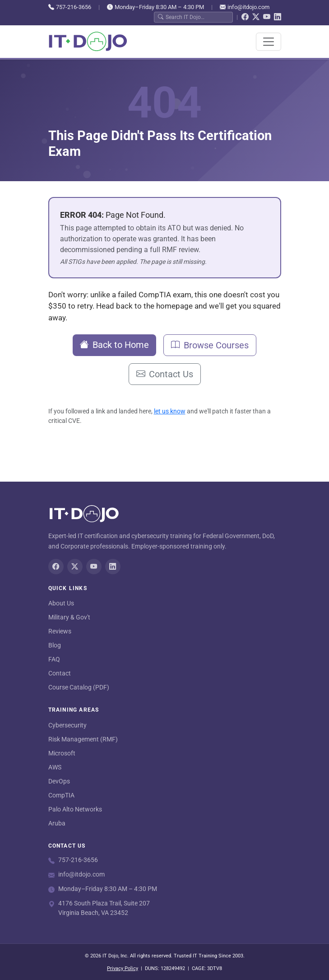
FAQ (54, 659)
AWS (55, 767)
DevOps (59, 781)
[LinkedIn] (278, 17)
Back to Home (114, 345)
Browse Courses (210, 345)
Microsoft (62, 753)
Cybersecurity (67, 725)
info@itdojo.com (245, 7)
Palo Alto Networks (75, 809)
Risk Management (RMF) (83, 739)
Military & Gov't (69, 617)
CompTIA (61, 795)
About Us (61, 603)
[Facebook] (245, 17)
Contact (60, 673)
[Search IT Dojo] (197, 17)
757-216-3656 (70, 7)
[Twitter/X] (256, 17)
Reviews (60, 631)
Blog (55, 645)
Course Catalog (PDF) (79, 687)
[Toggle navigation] (269, 42)
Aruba (57, 823)
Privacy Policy (123, 968)
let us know (170, 411)
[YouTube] (267, 17)
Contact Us (165, 374)
